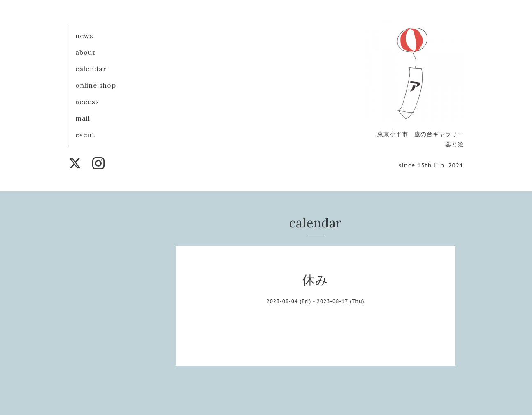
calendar (91, 69)
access (87, 102)
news (84, 36)
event (85, 134)
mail (83, 118)
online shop (96, 85)
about (85, 52)
